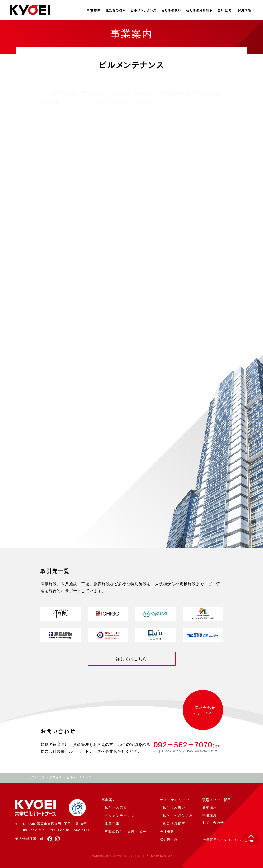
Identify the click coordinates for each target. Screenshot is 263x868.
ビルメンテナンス (143, 11)
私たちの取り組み (199, 11)
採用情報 (244, 10)
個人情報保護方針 (29, 839)
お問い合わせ (213, 823)
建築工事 (112, 824)
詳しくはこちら (131, 659)
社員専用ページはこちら (222, 840)
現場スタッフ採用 (217, 800)
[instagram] (56, 839)
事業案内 (94, 11)
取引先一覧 (169, 840)
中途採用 (210, 815)
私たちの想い (171, 11)
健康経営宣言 (174, 824)
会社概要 (225, 11)
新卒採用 (210, 808)
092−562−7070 (186, 745)
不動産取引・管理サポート (127, 832)
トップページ (35, 778)
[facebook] (48, 839)
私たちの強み (116, 11)
